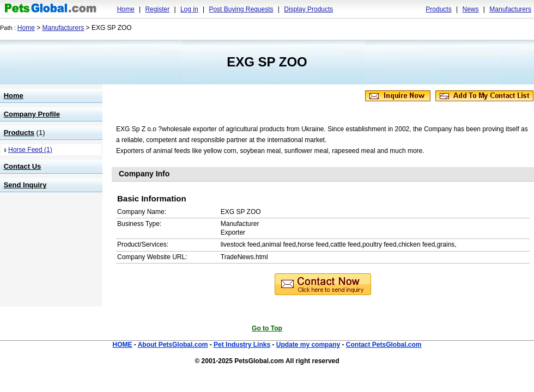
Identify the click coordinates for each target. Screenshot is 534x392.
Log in (189, 9)
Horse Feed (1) (30, 150)
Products (438, 9)
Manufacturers (510, 9)
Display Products (308, 9)
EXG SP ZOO (267, 62)
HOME (122, 345)
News (470, 9)
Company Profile (32, 114)
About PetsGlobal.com (173, 345)
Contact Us (23, 166)
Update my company (308, 345)
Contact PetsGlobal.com (384, 345)
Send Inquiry (25, 185)
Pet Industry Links (242, 345)
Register (157, 9)
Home (126, 9)
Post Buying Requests (241, 9)
